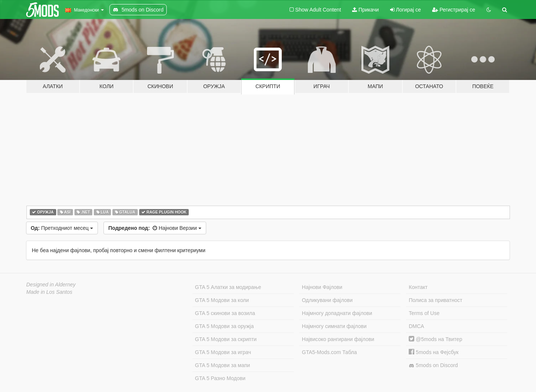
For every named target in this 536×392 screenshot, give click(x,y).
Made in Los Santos (50, 292)
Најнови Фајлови (322, 287)
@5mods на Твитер (435, 339)
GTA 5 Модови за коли (222, 300)
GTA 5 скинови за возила (225, 313)
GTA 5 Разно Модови (220, 378)
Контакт (418, 287)
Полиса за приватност (435, 300)
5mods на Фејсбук (434, 352)
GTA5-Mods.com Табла (329, 352)
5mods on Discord (433, 365)
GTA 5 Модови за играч (223, 352)
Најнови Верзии (155, 228)
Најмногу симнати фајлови (334, 326)
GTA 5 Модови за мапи (223, 365)
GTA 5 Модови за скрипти (226, 339)
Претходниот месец (62, 228)
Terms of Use (424, 313)
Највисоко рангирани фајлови (338, 339)
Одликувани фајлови (327, 300)
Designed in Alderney (51, 285)
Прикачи (366, 10)
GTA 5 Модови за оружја (224, 326)
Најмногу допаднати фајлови (337, 313)
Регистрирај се (454, 10)
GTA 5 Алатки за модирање (228, 287)
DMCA (416, 326)
